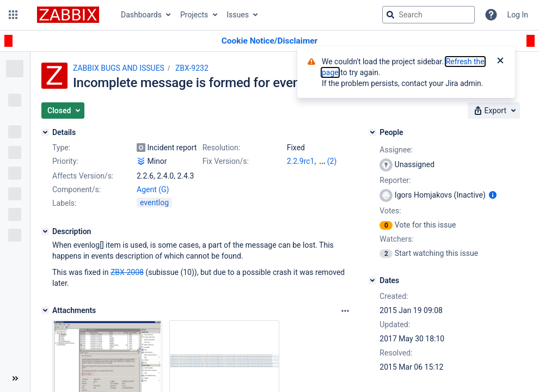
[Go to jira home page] (68, 15)
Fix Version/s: (226, 161)
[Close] (500, 62)
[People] (372, 132)
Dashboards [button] (141, 15)
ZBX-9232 (192, 68)
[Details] (45, 132)
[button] (13, 15)
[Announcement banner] (269, 41)
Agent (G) (153, 189)
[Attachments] (45, 310)
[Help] (491, 15)
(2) (332, 161)
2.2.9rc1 (301, 161)
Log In (518, 15)
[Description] (45, 231)
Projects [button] (194, 15)
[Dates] (372, 280)
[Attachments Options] (345, 311)
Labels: (64, 203)
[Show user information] (493, 195)
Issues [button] (238, 15)
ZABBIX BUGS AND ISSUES (119, 68)
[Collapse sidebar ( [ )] (15, 378)
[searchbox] (428, 15)
